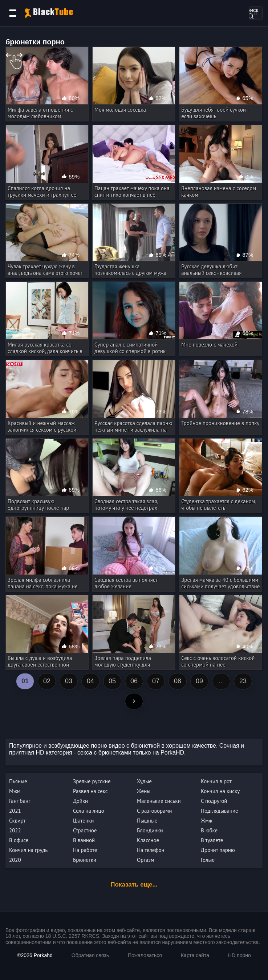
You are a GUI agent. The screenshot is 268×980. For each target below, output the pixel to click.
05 (112, 681)
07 (156, 681)
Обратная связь (90, 955)
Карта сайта (195, 955)
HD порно (239, 955)
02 (47, 681)
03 (69, 681)
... (221, 681)
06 (134, 681)
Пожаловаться (145, 955)
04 (90, 681)
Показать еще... (134, 885)
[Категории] (13, 13)
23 (243, 681)
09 (199, 681)
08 (178, 681)
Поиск (251, 13)
